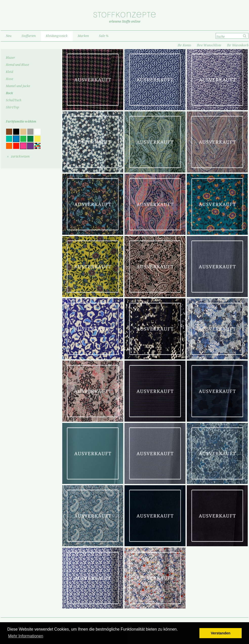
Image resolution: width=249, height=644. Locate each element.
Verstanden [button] (221, 633)
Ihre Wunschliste (209, 45)
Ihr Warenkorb (238, 45)
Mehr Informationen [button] (26, 636)
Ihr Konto (184, 45)
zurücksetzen (20, 157)
